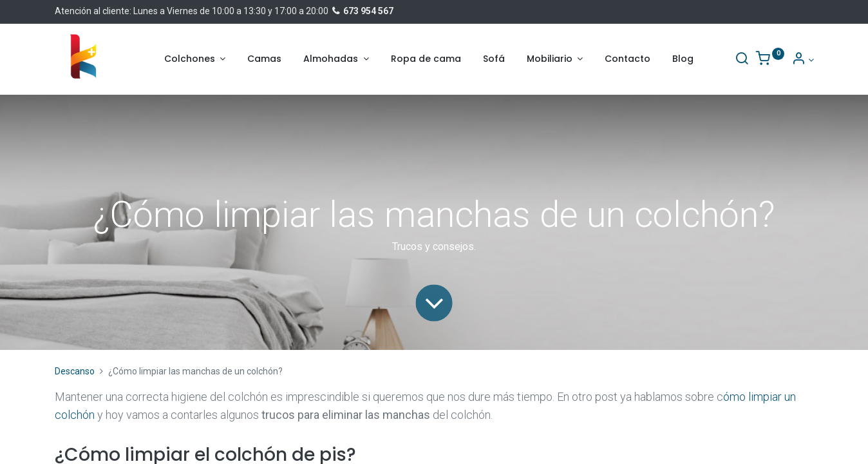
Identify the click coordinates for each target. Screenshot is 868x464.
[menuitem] (264, 59)
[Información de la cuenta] (803, 60)
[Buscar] (742, 60)
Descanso (75, 371)
